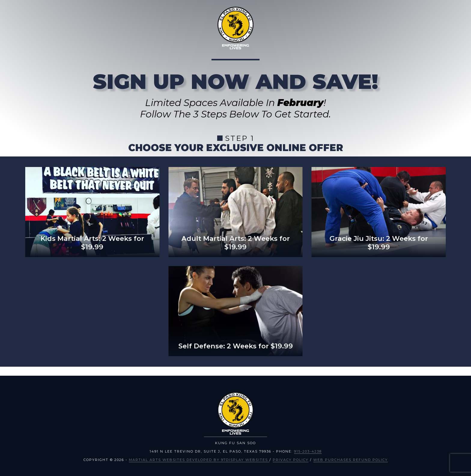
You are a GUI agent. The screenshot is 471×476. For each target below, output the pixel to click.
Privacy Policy (291, 460)
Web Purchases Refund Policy (351, 460)
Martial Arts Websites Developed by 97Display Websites (199, 460)
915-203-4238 (308, 451)
